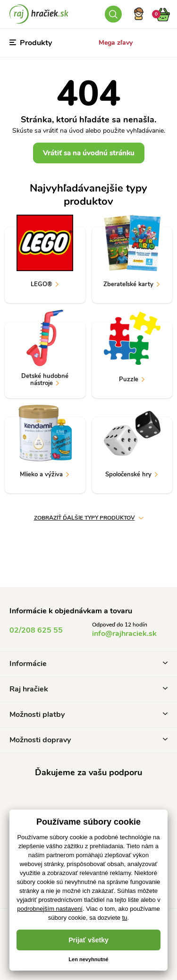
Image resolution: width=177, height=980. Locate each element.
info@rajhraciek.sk (124, 634)
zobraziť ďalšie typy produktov (89, 518)
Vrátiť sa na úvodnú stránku (89, 153)
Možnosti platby (88, 715)
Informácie (88, 664)
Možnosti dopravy (88, 740)
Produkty (31, 43)
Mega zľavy (116, 43)
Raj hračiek (88, 689)
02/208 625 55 (36, 630)
